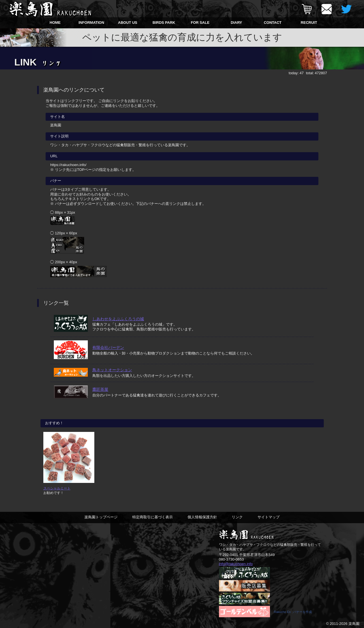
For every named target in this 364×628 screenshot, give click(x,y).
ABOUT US (128, 23)
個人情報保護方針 (202, 517)
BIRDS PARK (164, 23)
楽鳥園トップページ (101, 517)
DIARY (237, 23)
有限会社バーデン (108, 347)
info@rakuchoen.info (236, 564)
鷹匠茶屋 (100, 389)
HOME (55, 23)
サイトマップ (269, 517)
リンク (237, 517)
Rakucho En (282, 612)
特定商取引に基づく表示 (153, 517)
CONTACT (273, 23)
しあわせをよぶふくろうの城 (118, 319)
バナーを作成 (303, 612)
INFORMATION (91, 23)
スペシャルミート (57, 488)
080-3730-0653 (231, 559)
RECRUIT (309, 23)
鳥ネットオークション (112, 370)
